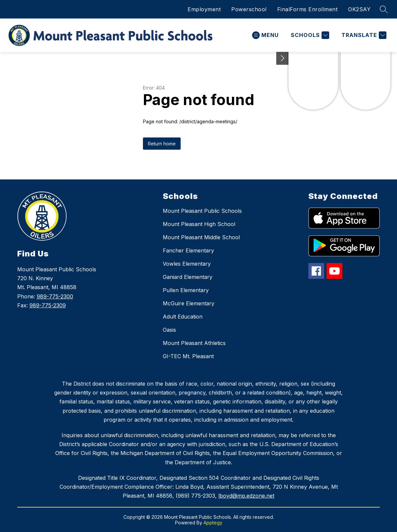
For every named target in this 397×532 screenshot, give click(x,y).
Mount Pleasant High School (199, 224)
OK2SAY (359, 9)
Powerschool (249, 9)
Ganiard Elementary (188, 277)
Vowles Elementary (187, 264)
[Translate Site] (363, 35)
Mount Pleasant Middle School (201, 237)
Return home (162, 144)
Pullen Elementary (186, 290)
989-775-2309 (48, 305)
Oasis (169, 330)
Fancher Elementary (188, 250)
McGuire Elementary (189, 303)
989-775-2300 (55, 296)
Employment (204, 9)
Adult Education (183, 317)
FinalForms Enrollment (308, 9)
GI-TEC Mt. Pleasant (188, 356)
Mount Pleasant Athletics (194, 343)
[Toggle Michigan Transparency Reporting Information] (283, 58)
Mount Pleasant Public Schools (202, 211)
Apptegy (213, 523)
